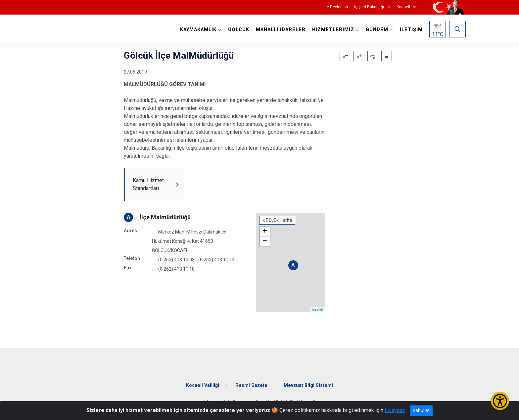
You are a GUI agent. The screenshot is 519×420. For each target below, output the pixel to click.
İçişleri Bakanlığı (369, 7)
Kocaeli (403, 7)
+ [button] (265, 232)
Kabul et (421, 410)
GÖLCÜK (239, 30)
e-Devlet (334, 7)
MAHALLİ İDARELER (281, 30)
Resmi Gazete (251, 385)
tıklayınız (395, 410)
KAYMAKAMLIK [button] (198, 30)
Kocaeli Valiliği (203, 385)
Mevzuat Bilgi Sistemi (308, 385)
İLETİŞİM (411, 30)
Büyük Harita (279, 220)
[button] (373, 56)
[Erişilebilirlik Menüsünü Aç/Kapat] (500, 401)
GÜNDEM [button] (377, 30)
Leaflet (318, 309)
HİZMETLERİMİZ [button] (333, 30)
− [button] (265, 241)
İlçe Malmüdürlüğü (165, 217)
